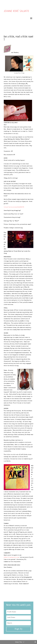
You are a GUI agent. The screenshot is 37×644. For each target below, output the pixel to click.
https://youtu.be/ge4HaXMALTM (14, 207)
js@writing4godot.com (11, 557)
